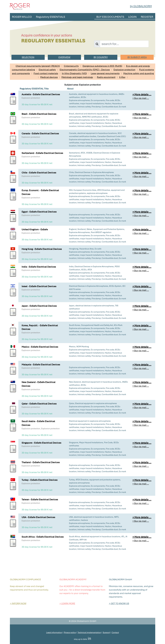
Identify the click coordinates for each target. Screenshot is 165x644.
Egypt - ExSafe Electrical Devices (39, 212)
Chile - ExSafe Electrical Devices (39, 173)
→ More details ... (142, 94)
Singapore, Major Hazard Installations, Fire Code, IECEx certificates (94, 444)
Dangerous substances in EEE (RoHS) (102, 66)
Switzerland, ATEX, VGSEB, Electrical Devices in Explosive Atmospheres (95, 154)
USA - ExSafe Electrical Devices (38, 517)
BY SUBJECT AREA (137, 57)
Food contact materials (46, 73)
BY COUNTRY (101, 57)
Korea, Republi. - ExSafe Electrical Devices (40, 327)
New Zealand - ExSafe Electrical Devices (38, 384)
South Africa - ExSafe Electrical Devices (43, 537)
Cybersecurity (71, 66)
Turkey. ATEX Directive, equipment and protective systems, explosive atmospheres (95, 481)
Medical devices (49, 77)
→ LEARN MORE (67, 603)
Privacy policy (70, 633)
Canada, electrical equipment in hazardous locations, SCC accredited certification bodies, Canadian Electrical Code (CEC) (97, 135)
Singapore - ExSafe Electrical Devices (41, 443)
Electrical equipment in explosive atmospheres (90, 421)
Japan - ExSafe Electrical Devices (39, 306)
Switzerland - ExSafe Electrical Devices (42, 153)
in (89, 638)
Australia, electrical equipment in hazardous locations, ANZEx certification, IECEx (97, 96)
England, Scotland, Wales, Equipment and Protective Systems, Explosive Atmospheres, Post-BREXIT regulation (97, 231)
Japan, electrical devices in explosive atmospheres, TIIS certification (94, 307)
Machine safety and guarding (139, 73)
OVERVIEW (64, 57)
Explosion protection (124, 70)
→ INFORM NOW (18, 603)
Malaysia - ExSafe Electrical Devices (41, 365)
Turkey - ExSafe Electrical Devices (40, 480)
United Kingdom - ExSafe (35, 229)
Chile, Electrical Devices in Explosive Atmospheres (91, 172)
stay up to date (80, 639)
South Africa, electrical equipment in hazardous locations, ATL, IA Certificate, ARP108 (98, 538)
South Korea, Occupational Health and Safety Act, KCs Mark (96, 325)
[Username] (124, 44)
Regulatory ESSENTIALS (50, 17)
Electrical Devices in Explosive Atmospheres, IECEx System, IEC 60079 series (97, 288)
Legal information (54, 633)
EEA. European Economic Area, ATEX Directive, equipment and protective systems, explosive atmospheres (97, 192)
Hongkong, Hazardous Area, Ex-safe (85, 249)
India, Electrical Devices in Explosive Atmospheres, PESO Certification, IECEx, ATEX (94, 268)
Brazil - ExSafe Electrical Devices (39, 114)
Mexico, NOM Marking (79, 347)
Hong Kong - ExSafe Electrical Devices (42, 249)
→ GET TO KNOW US (119, 603)
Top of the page (83, 616)
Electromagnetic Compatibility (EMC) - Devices (85, 70)
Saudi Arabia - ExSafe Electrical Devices (38, 423)
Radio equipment (106, 77)
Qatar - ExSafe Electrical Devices (39, 404)
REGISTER (147, 17)
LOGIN (132, 17)
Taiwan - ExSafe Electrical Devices (40, 499)
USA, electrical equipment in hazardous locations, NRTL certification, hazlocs (94, 519)
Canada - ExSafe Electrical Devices (40, 133)
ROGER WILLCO (22, 17)
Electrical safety (47, 70)
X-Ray (122, 77)
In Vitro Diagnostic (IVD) (74, 73)
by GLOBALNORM (141, 6)
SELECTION (28, 57)
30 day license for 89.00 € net (37, 104)
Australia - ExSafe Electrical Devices (41, 94)
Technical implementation (89, 633)
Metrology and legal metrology (77, 77)
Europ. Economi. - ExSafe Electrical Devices (40, 192)
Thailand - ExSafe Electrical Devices (41, 462)
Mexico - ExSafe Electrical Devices (40, 347)
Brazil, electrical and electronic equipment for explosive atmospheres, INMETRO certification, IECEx (94, 115)
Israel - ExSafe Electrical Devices (39, 286)
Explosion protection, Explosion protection (41, 429)
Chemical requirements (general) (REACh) (38, 66)
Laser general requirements (105, 73)
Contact (115, 633)
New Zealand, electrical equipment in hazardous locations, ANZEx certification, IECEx (98, 383)
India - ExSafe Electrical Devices (39, 267)
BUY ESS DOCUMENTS (110, 17)
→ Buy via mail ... (141, 98)
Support (106, 633)
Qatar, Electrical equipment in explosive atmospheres (93, 403)
